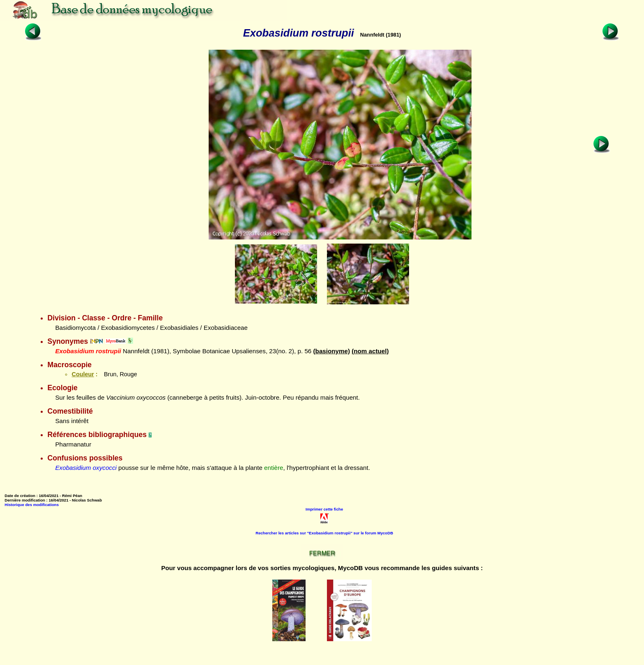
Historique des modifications (32, 505)
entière (274, 468)
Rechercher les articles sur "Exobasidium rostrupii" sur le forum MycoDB (324, 533)
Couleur (83, 374)
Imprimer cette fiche (324, 509)
